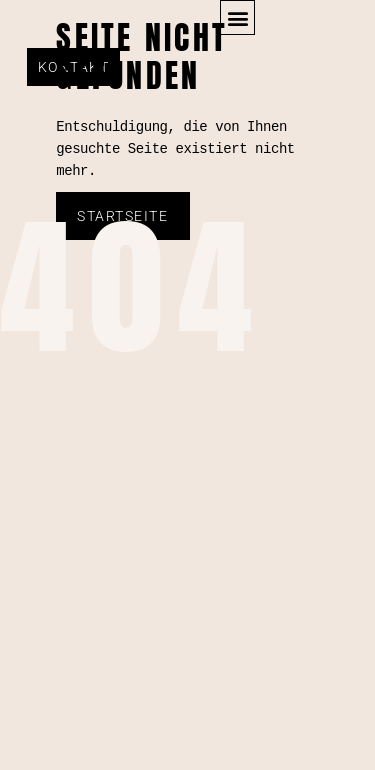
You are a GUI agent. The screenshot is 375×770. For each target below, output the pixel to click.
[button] (237, 17)
